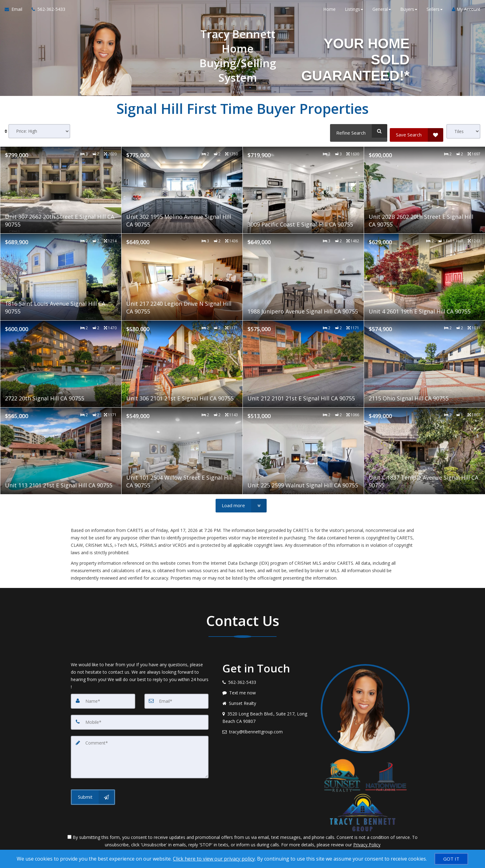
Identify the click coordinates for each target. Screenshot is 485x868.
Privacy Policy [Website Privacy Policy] (367, 843)
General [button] (382, 12)
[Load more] (241, 504)
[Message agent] (267, 691)
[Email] (177, 699)
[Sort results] (39, 131)
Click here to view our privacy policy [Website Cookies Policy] (214, 859)
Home (329, 12)
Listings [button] (354, 12)
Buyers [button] (409, 12)
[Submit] (93, 791)
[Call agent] (46, 12)
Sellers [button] (435, 12)
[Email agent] (267, 730)
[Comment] (140, 753)
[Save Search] (416, 131)
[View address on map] (267, 716)
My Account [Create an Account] (466, 12)
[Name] (103, 699)
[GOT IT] (451, 859)
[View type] (463, 131)
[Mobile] (140, 720)
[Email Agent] (16, 12)
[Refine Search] (357, 131)
